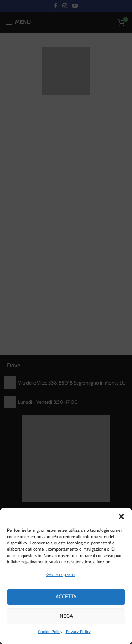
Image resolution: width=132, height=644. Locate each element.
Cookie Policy (50, 632)
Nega (66, 616)
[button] (121, 517)
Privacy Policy (78, 632)
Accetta (66, 597)
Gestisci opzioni (61, 574)
